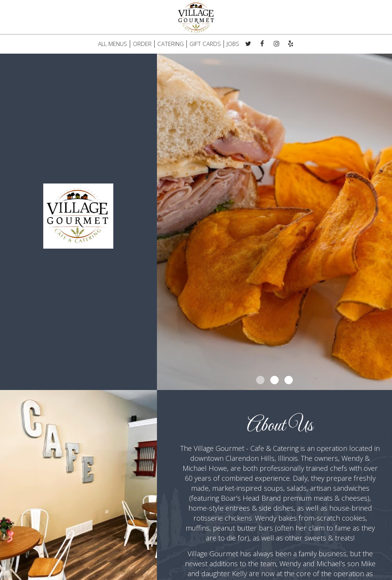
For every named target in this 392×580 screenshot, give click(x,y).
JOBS (233, 44)
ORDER (142, 44)
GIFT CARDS (205, 44)
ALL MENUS (113, 44)
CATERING (171, 44)
